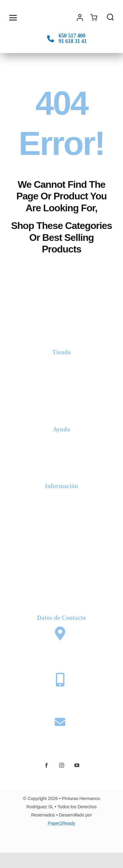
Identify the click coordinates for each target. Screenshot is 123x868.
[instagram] (62, 765)
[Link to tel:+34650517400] (51, 39)
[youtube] (77, 765)
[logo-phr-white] (62, 316)
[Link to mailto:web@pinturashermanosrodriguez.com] (60, 722)
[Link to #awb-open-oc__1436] (110, 17)
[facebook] (46, 765)
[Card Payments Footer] (61, 839)
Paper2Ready (61, 823)
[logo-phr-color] (40, 13)
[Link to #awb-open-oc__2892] (12, 18)
